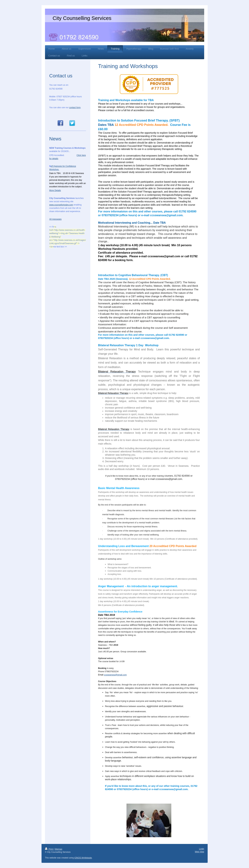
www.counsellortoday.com (61, 205)
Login (202, 849)
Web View (200, 852)
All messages (55, 219)
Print (49, 849)
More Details (55, 190)
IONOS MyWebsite (83, 858)
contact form (75, 108)
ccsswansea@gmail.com (115, 675)
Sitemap (58, 849)
